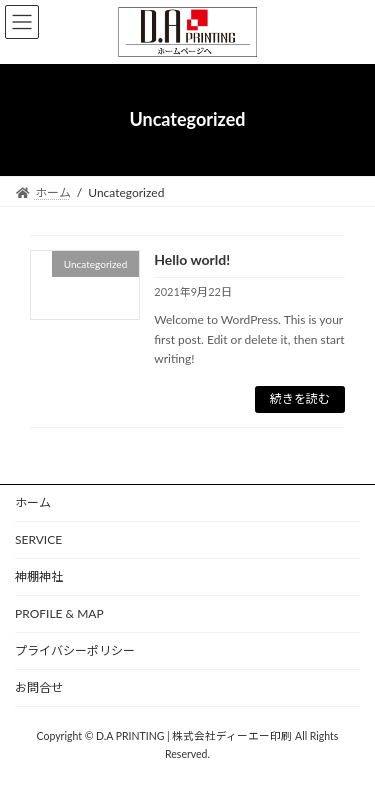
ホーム (33, 502)
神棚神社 (39, 576)
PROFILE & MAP (59, 613)
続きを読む (300, 398)
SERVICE (38, 539)
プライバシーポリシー (75, 650)
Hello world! (192, 259)
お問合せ (39, 687)
